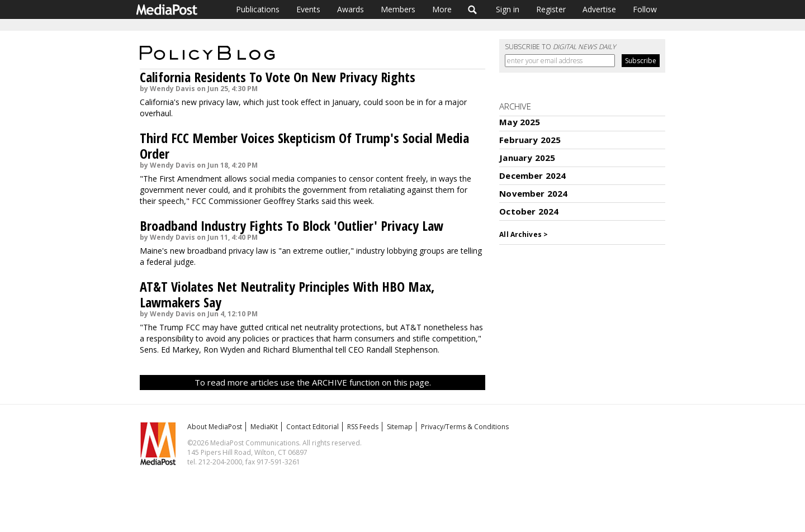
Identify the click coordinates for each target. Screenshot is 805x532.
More (442, 9)
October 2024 (529, 211)
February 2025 (530, 140)
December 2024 (532, 175)
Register (551, 9)
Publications (258, 9)
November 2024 (533, 193)
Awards (351, 9)
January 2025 (527, 158)
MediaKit (264, 427)
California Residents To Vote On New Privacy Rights (278, 77)
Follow (645, 9)
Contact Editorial (312, 427)
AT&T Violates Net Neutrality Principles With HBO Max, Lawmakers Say (287, 294)
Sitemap (400, 427)
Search (473, 9)
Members (398, 9)
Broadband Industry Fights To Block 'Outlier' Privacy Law (292, 225)
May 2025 (520, 122)
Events (308, 9)
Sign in (508, 9)
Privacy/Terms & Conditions (465, 427)
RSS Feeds (363, 427)
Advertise (599, 9)
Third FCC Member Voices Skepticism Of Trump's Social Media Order (304, 146)
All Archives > (524, 234)
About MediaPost (215, 427)
